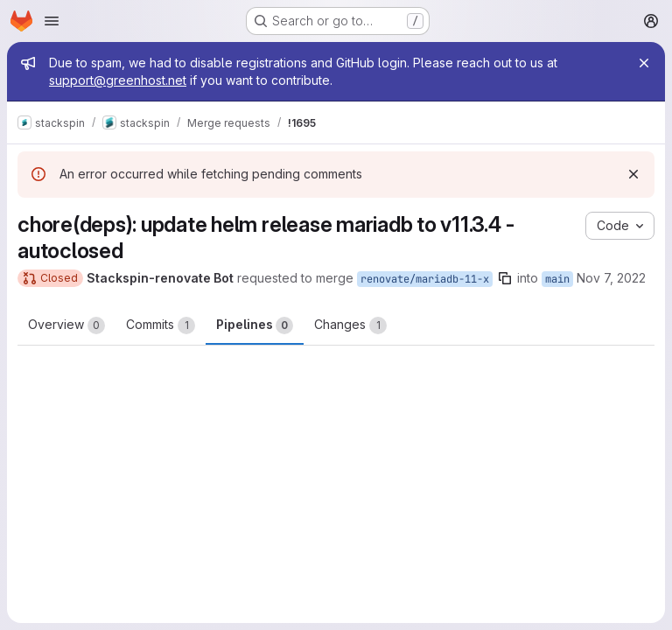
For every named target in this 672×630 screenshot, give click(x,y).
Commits (161, 325)
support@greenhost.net (118, 80)
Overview (66, 325)
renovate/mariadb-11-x (425, 279)
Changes (350, 325)
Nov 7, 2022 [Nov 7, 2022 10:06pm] (611, 278)
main (557, 279)
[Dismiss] (633, 174)
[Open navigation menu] (52, 21)
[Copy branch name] (505, 278)
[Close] (644, 63)
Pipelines (255, 325)
